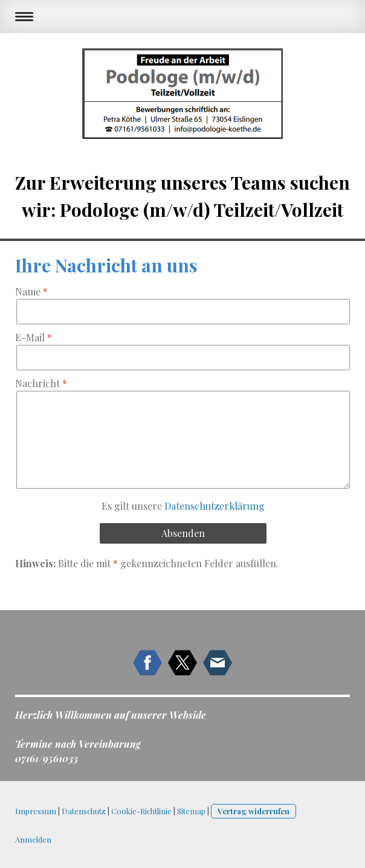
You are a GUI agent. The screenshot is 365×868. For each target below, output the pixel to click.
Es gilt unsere (183, 506)
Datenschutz (84, 811)
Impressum (36, 811)
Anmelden (33, 839)
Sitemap (191, 811)
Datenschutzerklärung (215, 506)
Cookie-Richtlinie (141, 811)
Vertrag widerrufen (254, 811)
